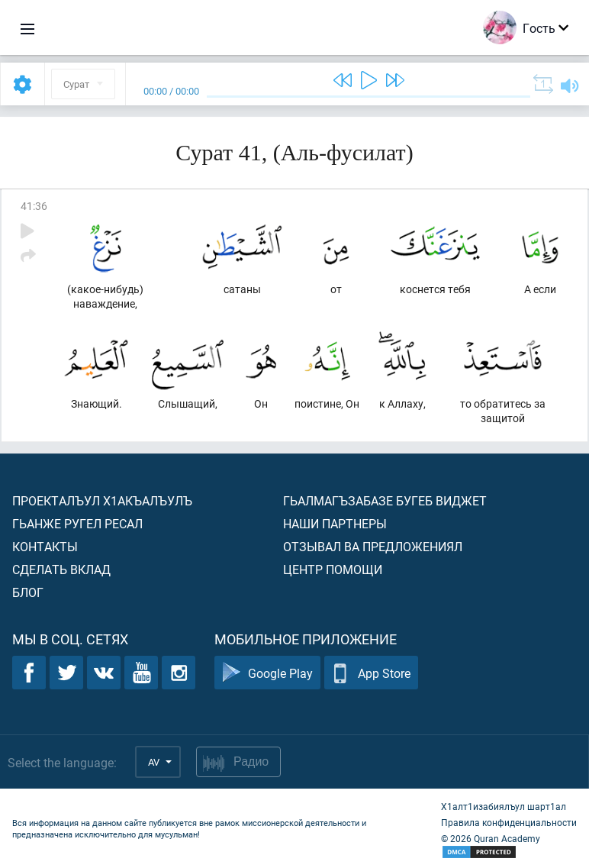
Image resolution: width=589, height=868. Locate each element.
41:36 (34, 206)
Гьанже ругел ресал (77, 523)
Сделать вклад (61, 569)
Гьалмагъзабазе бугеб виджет (385, 500)
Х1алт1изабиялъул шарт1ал (504, 806)
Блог (28, 592)
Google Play (267, 673)
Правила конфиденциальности (509, 822)
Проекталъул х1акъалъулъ (102, 500)
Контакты (45, 546)
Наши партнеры (335, 523)
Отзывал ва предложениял (373, 546)
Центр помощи (333, 569)
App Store (371, 673)
